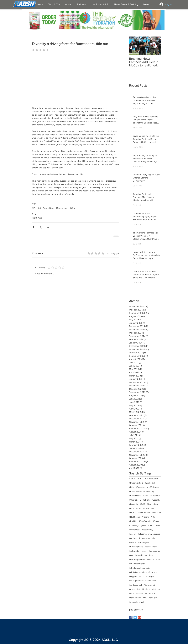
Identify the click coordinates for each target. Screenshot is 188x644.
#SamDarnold (145, 521)
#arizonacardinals (147, 538)
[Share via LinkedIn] (48, 227)
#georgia (153, 598)
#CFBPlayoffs (135, 496)
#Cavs (146, 496)
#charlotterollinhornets (139, 568)
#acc (158, 525)
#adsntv (133, 534)
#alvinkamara (154, 534)
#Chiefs (74, 208)
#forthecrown (135, 598)
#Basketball (150, 483)
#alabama (142, 534)
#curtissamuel (135, 585)
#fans (132, 593)
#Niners (145, 517)
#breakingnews (136, 547)
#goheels (133, 602)
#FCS (142, 504)
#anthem (133, 538)
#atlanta (133, 542)
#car (151, 555)
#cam (145, 551)
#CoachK (155, 500)
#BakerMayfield (136, 483)
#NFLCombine (144, 513)
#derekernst (149, 585)
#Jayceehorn (153, 504)
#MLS (132, 508)
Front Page (37, 218)
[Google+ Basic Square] (140, 618)
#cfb (158, 559)
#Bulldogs (154, 487)
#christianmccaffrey (138, 572)
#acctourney (147, 530)
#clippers (133, 576)
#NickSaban (134, 517)
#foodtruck (150, 593)
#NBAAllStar (148, 508)
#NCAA (132, 513)
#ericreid (156, 589)
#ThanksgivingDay (137, 525)
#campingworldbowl (138, 555)
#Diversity (134, 504)
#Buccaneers (62, 208)
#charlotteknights (137, 564)
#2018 (132, 479)
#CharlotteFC (135, 500)
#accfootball (135, 530)
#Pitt (153, 517)
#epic (148, 589)
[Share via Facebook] (33, 227)
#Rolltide (133, 521)
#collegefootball (136, 581)
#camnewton (155, 551)
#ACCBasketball (151, 479)
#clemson (153, 572)
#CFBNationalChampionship (142, 491)
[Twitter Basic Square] (135, 618)
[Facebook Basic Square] (131, 618)
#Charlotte (155, 496)
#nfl (40, 208)
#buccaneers (151, 547)
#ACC (139, 479)
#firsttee (140, 593)
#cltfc (142, 576)
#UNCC (151, 525)
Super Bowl (49, 208)
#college (150, 576)
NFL (34, 208)
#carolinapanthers (137, 559)
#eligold (140, 589)
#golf (142, 602)
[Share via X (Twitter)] (41, 227)
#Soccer (156, 521)
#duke (132, 589)
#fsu (145, 598)
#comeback (150, 581)
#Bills (132, 487)
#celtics (151, 559)
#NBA (139, 508)
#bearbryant (143, 542)
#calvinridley (135, 551)
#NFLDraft (157, 513)
